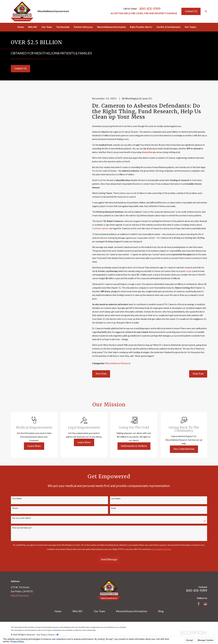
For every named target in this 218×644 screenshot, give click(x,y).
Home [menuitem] (21, 27)
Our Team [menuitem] (47, 27)
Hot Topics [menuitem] (191, 27)
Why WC (78, 611)
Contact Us (191, 11)
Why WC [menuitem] (33, 27)
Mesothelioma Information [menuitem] (111, 27)
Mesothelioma (45, 11)
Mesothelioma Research (118, 363)
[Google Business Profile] (205, 604)
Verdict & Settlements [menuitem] (169, 27)
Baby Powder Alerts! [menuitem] (141, 27)
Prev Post (101, 374)
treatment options (101, 228)
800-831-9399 (150, 9)
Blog (161, 611)
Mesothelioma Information (132, 611)
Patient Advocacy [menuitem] (83, 27)
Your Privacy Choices (47, 635)
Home (58, 611)
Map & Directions (20, 596)
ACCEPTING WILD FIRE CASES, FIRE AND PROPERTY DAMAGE (144, 13)
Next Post (198, 374)
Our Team (99, 611)
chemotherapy (149, 152)
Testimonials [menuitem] (63, 27)
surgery (189, 271)
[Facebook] (199, 604)
